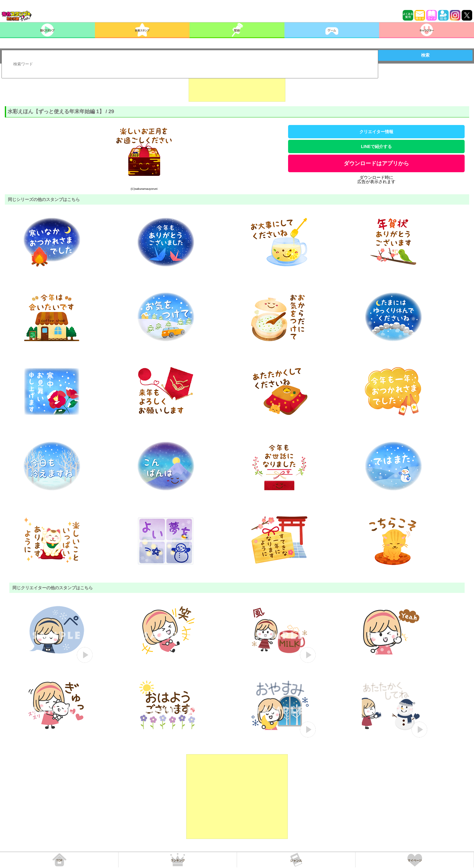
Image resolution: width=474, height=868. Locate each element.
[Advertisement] (237, 87)
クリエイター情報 (376, 132)
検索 (425, 55)
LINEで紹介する (376, 146)
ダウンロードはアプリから (376, 163)
